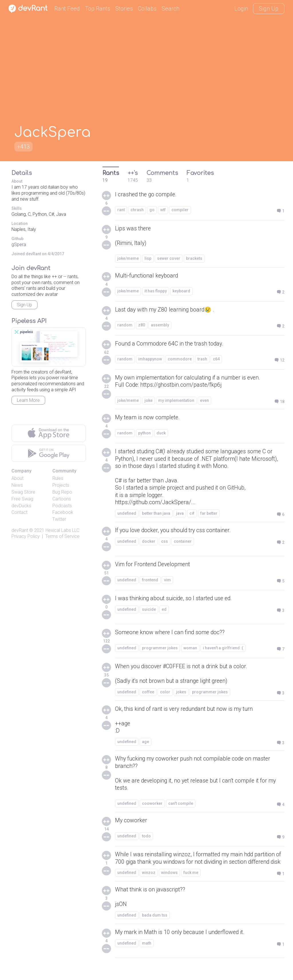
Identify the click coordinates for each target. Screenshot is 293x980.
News (17, 485)
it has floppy (156, 292)
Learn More (28, 400)
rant (121, 210)
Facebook (63, 512)
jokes (181, 694)
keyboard (181, 292)
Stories (124, 9)
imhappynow (150, 360)
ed (164, 611)
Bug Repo (62, 492)
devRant (20, 530)
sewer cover (169, 259)
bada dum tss (155, 927)
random (125, 326)
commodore (180, 360)
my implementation (176, 401)
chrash (137, 210)
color (165, 694)
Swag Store (23, 492)
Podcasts (62, 506)
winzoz (149, 884)
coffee (148, 694)
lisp (148, 259)
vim (167, 582)
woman (190, 650)
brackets (194, 259)
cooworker (152, 807)
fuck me (191, 884)
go (152, 210)
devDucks (21, 506)
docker (149, 543)
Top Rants (98, 9)
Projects (61, 485)
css (165, 543)
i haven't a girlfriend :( (223, 650)
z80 (142, 326)
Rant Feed (67, 9)
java (180, 515)
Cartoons (62, 499)
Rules (58, 478)
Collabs (147, 9)
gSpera (19, 244)
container (183, 543)
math (147, 955)
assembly (160, 326)
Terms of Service (62, 536)
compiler (180, 210)
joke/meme (128, 259)
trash (202, 360)
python (144, 434)
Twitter (59, 519)
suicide (149, 611)
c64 (216, 360)
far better (209, 515)
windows (169, 884)
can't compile (181, 807)
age (145, 745)
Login (241, 9)
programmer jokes (160, 650)
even (204, 401)
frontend (150, 582)
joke (149, 401)
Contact (19, 512)
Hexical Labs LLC (62, 530)
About (17, 478)
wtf (163, 210)
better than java (156, 515)
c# (192, 515)
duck (161, 434)
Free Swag (22, 499)
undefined (127, 515)
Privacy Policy (26, 536)
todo (146, 840)
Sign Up (269, 9)
